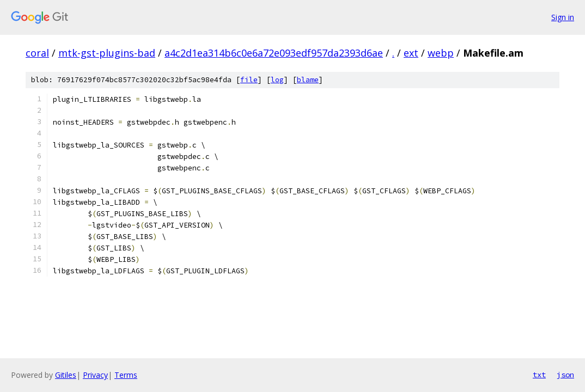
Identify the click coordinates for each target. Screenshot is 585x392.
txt (539, 375)
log (277, 80)
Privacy (95, 375)
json (565, 375)
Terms (126, 375)
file (249, 80)
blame (308, 80)
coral (37, 53)
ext (411, 53)
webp (441, 53)
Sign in (563, 17)
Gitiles (66, 375)
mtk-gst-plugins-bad (107, 53)
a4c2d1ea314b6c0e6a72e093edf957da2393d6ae (274, 53)
